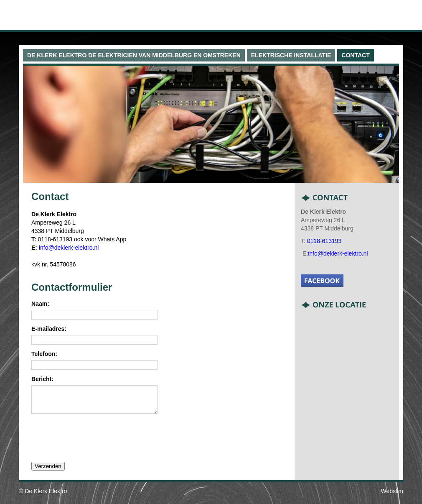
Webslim (392, 496)
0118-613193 (324, 241)
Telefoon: (44, 354)
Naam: (40, 304)
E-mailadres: (49, 329)
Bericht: (42, 379)
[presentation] (95, 442)
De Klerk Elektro (46, 496)
